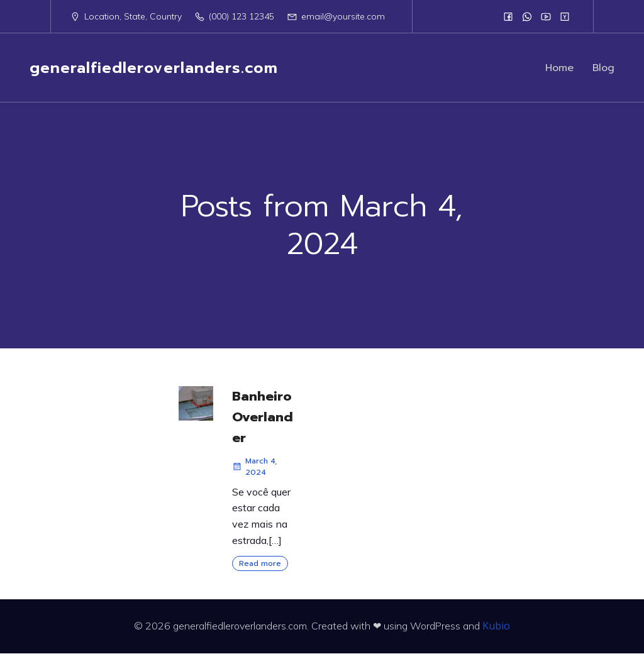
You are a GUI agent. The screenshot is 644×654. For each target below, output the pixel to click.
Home (559, 68)
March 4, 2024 (254, 467)
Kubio (496, 626)
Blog (603, 68)
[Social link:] (508, 16)
